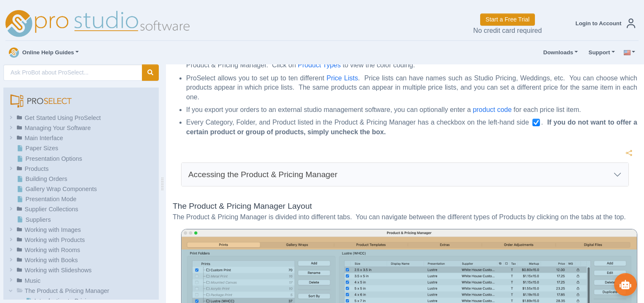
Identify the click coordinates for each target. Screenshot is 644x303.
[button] (604, 23)
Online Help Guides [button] (41, 53)
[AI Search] (73, 73)
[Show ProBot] (625, 284)
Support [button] (597, 53)
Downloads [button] (556, 53)
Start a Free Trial (508, 19)
